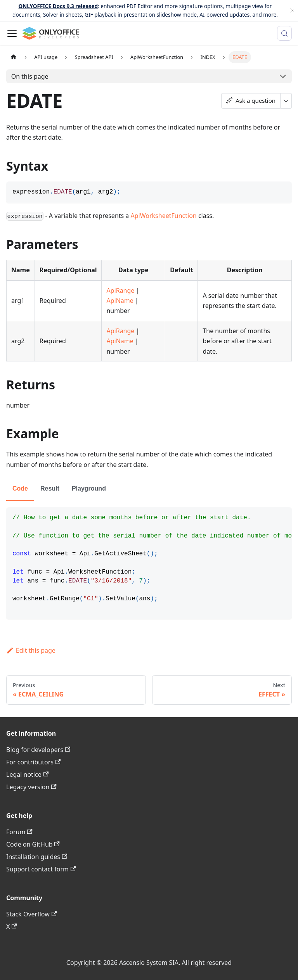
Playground (89, 488)
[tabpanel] (149, 563)
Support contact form (41, 869)
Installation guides (37, 857)
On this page (30, 76)
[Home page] (14, 57)
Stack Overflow (31, 914)
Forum (19, 832)
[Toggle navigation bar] (12, 33)
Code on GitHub (33, 844)
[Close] (292, 11)
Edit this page (31, 650)
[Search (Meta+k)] (284, 33)
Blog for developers (38, 750)
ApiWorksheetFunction (164, 216)
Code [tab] (20, 488)
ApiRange (120, 290)
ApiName (120, 301)
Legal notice (27, 774)
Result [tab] (50, 488)
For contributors (33, 762)
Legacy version (31, 787)
